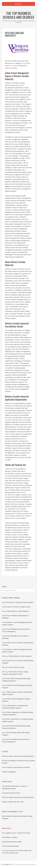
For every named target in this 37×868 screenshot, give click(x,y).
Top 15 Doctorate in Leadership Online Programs (18, 602)
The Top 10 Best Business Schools (13, 667)
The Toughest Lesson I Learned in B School (16, 833)
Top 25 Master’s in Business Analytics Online (16, 607)
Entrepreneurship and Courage (12, 842)
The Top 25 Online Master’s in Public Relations (17, 656)
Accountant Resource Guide (11, 793)
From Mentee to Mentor (10, 837)
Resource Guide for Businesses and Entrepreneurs (18, 756)
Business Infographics (9, 772)
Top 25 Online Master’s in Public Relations (15, 611)
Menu (19, 4)
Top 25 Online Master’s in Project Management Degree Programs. (18, 66)
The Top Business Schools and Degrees (24, 864)
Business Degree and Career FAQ (13, 802)
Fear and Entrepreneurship (10, 846)
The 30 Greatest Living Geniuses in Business (16, 767)
